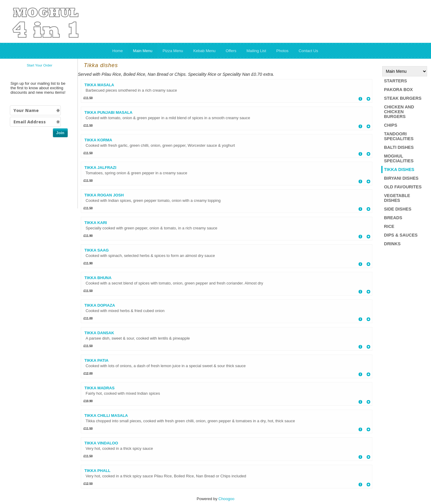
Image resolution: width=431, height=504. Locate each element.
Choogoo (226, 499)
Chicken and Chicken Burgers (399, 112)
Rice (389, 226)
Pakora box (398, 90)
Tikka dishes (399, 169)
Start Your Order (39, 65)
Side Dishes (398, 209)
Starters (396, 81)
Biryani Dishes (401, 178)
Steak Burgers (403, 98)
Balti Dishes (399, 147)
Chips (391, 125)
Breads (393, 218)
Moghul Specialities (399, 158)
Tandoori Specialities (399, 136)
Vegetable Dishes (397, 198)
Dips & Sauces (401, 235)
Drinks (392, 244)
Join (60, 133)
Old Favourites (403, 187)
